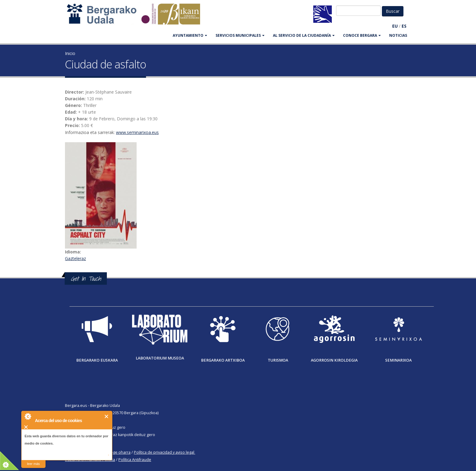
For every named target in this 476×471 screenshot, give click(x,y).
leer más (33, 464)
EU (395, 26)
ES (404, 26)
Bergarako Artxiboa (223, 360)
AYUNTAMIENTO (190, 35)
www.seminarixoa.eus (137, 132)
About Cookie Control (28, 416)
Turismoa (278, 360)
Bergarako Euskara (97, 360)
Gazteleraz (75, 258)
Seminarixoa (398, 360)
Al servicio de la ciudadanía (304, 35)
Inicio (70, 53)
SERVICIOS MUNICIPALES (240, 35)
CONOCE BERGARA (362, 35)
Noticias (398, 35)
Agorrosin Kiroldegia (334, 360)
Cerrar (107, 416)
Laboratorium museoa (160, 358)
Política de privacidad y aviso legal (164, 452)
